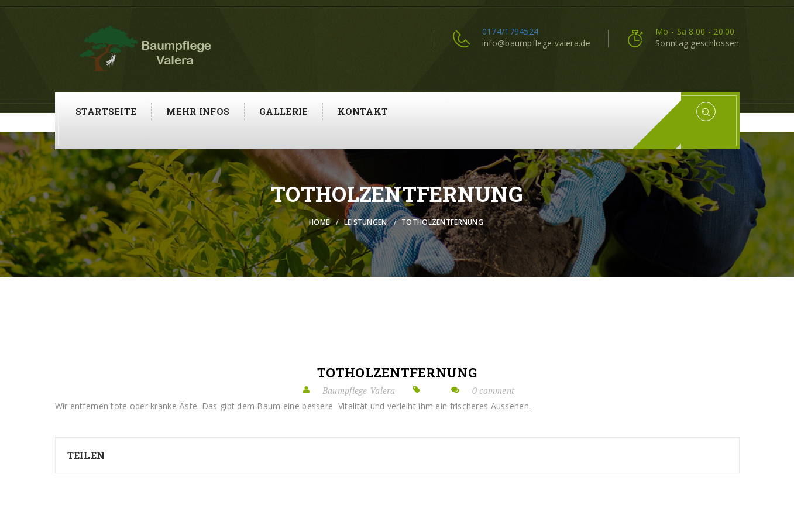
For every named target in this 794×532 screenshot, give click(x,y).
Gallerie (283, 111)
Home (319, 222)
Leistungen (366, 222)
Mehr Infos (198, 111)
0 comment (494, 390)
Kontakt (363, 111)
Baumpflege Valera (359, 390)
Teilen (86, 455)
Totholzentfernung (397, 373)
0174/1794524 (510, 31)
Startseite (106, 111)
